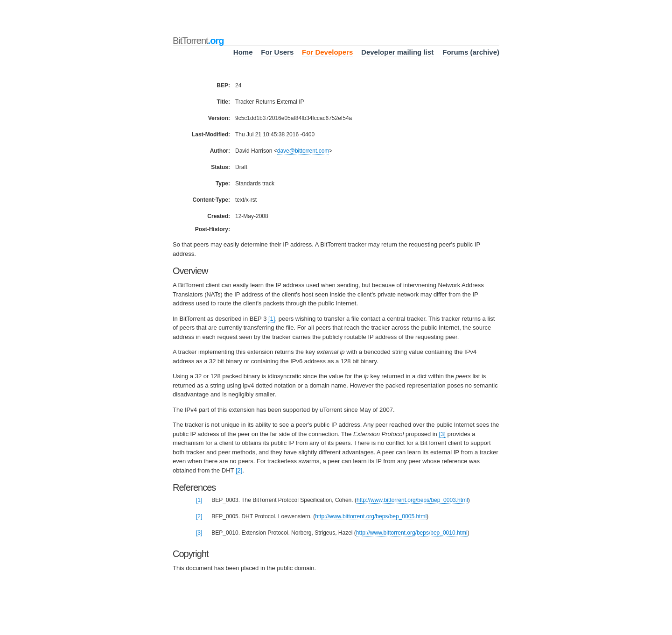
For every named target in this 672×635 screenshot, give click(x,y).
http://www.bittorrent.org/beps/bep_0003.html (412, 500)
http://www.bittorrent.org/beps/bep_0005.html (371, 516)
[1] (272, 319)
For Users (277, 52)
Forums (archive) (471, 52)
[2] (239, 470)
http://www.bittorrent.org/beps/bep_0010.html (412, 533)
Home (243, 52)
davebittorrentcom (303, 151)
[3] (442, 434)
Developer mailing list (397, 52)
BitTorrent (198, 41)
